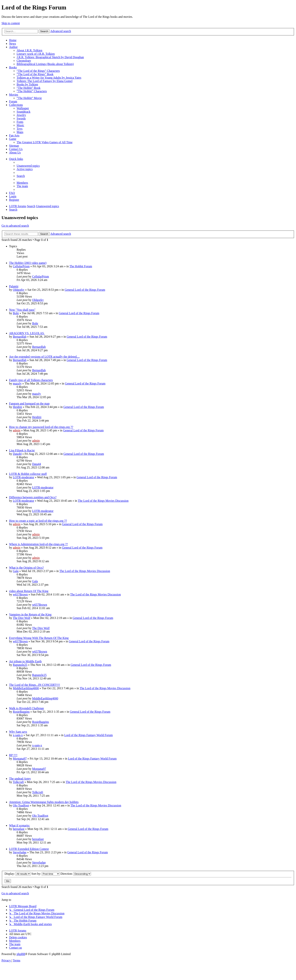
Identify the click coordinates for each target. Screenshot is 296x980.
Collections (16, 105)
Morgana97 (20, 759)
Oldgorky (19, 290)
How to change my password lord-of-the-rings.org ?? (41, 427)
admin (17, 430)
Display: (18, 874)
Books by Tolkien (27, 84)
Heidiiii (17, 407)
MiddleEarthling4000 (26, 688)
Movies (14, 95)
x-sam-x (18, 735)
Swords (21, 118)
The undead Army (20, 779)
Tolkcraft (18, 782)
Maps (20, 132)
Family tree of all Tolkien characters (31, 380)
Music (20, 125)
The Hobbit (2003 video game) (28, 263)
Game (13, 139)
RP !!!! (13, 755)
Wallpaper (23, 108)
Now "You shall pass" (22, 310)
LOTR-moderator (24, 477)
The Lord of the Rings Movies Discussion (103, 501)
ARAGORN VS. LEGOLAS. (27, 333)
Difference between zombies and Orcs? (33, 497)
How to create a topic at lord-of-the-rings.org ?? (38, 521)
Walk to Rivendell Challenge (27, 708)
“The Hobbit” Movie (29, 98)
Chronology (24, 61)
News (12, 44)
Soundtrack (24, 112)
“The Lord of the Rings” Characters (38, 71)
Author (13, 47)
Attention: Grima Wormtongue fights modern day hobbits (44, 802)
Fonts (20, 122)
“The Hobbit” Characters (32, 91)
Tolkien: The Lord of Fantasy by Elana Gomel (45, 81)
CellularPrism (21, 266)
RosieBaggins (21, 712)
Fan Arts (14, 135)
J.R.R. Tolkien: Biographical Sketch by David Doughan (50, 57)
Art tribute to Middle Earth (25, 661)
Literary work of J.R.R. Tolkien (36, 54)
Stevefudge (20, 852)
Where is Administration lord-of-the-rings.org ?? (38, 544)
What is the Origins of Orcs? (26, 568)
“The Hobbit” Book (29, 88)
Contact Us (16, 149)
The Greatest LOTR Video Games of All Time (45, 142)
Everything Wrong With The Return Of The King (39, 638)
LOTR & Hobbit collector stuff (28, 474)
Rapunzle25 (20, 665)
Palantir (14, 286)
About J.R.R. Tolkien (29, 50)
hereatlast (19, 829)
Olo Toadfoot (21, 805)
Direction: (76, 874)
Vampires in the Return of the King (30, 614)
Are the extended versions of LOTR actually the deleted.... (44, 357)
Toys (20, 129)
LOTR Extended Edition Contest (29, 849)
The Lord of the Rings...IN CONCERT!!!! (35, 685)
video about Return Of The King (29, 591)
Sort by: (45, 874)
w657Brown (20, 594)
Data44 (17, 454)
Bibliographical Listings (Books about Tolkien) (45, 64)
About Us (15, 152)
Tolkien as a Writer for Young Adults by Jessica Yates (49, 78)
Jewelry (21, 115)
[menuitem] (28, 166)
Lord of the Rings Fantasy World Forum (88, 735)
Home (13, 40)
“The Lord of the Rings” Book (35, 74)
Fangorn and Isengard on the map (29, 404)
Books (13, 67)
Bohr (16, 313)
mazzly (17, 383)
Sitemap (14, 146)
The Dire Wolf (22, 618)
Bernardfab (20, 337)
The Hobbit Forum (81, 266)
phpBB (21, 954)
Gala (16, 571)
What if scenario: (19, 825)
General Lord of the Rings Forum (85, 290)
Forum (13, 101)
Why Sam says (18, 732)
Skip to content (11, 23)
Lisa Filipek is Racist (22, 450)
